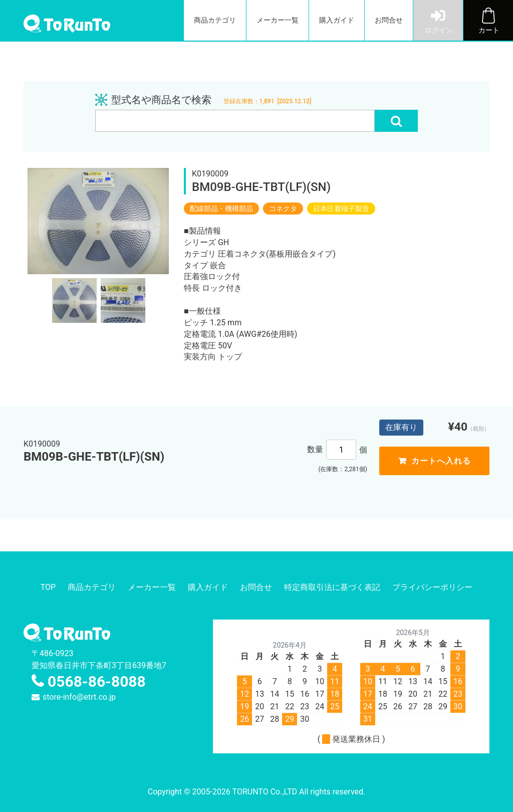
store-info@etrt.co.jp (79, 697)
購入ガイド (337, 20)
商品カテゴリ (215, 20)
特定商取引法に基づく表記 (332, 587)
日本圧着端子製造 (341, 209)
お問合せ (389, 20)
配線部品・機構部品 (221, 209)
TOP (48, 587)
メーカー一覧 (278, 20)
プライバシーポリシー (432, 587)
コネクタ (283, 209)
